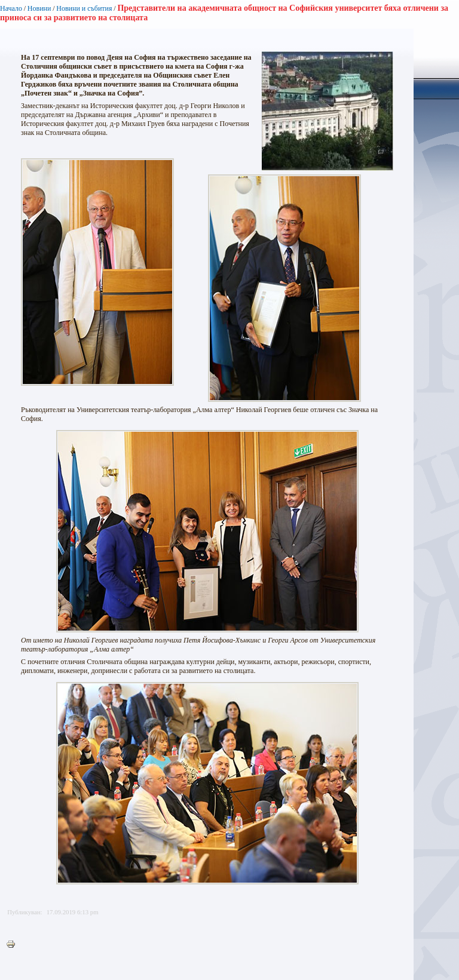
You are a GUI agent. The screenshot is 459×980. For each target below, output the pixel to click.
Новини (39, 8)
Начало (11, 8)
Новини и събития (84, 8)
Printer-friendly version (14, 945)
